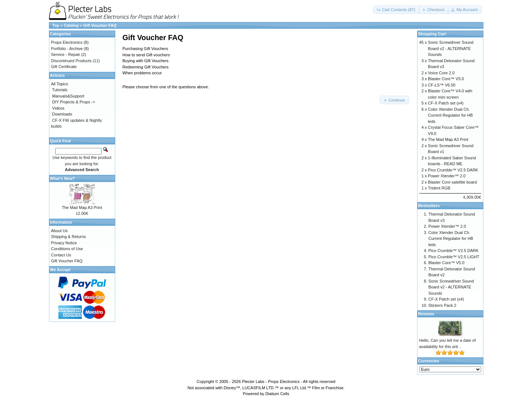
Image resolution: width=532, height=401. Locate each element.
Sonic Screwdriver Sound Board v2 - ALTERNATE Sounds (451, 48)
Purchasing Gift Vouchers (145, 49)
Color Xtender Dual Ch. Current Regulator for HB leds (450, 115)
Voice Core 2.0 (441, 73)
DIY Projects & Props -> (74, 102)
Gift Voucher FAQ (100, 25)
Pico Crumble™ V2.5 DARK (453, 170)
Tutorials (60, 90)
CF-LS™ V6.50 (442, 85)
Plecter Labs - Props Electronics (271, 382)
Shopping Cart (432, 34)
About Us (59, 231)
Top (56, 25)
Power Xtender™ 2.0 (447, 176)
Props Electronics (67, 42)
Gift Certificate (64, 67)
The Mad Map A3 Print (82, 207)
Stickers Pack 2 (443, 305)
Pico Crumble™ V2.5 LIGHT (454, 257)
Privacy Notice (64, 243)
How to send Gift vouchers (146, 55)
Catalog (71, 25)
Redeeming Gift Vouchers (146, 67)
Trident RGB (439, 188)
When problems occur (142, 73)
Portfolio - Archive (67, 49)
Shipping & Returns (69, 237)
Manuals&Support (68, 96)
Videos (58, 108)
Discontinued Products (71, 61)
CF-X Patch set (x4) (446, 103)
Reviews (426, 314)
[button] (396, 10)
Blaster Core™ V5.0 (446, 79)
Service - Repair (66, 54)
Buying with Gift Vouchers (146, 61)
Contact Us (61, 255)
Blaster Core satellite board (452, 182)
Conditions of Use (67, 249)
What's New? (63, 178)
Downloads (62, 114)
